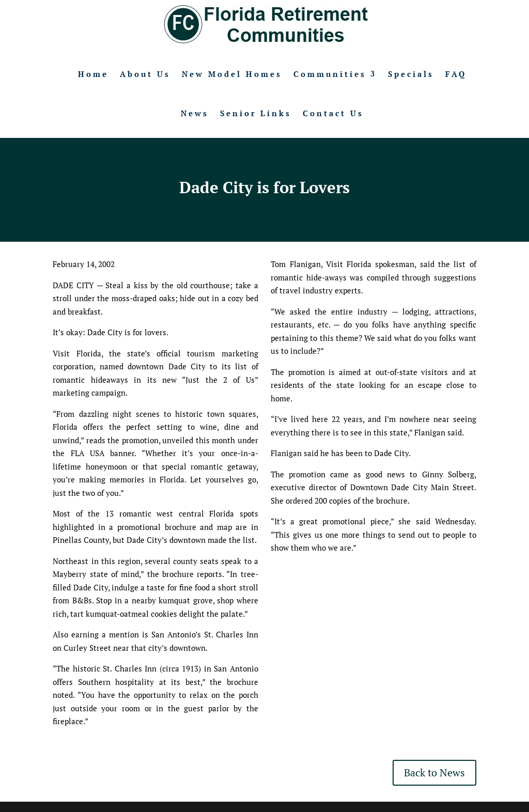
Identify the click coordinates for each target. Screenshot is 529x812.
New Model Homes (232, 74)
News (195, 113)
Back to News (434, 772)
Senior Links (256, 113)
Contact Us (333, 113)
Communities (330, 74)
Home (93, 74)
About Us (145, 74)
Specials (411, 74)
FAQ (456, 74)
